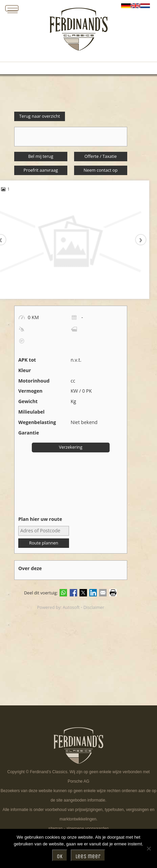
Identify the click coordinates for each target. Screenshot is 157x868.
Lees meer (88, 857)
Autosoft (71, 607)
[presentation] (137, 240)
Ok (60, 857)
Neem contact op (100, 170)
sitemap (55, 829)
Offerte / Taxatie (101, 156)
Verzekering (71, 447)
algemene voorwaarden (87, 829)
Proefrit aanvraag (41, 170)
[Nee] (149, 848)
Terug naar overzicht (40, 116)
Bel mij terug (41, 156)
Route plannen (44, 543)
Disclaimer (94, 607)
